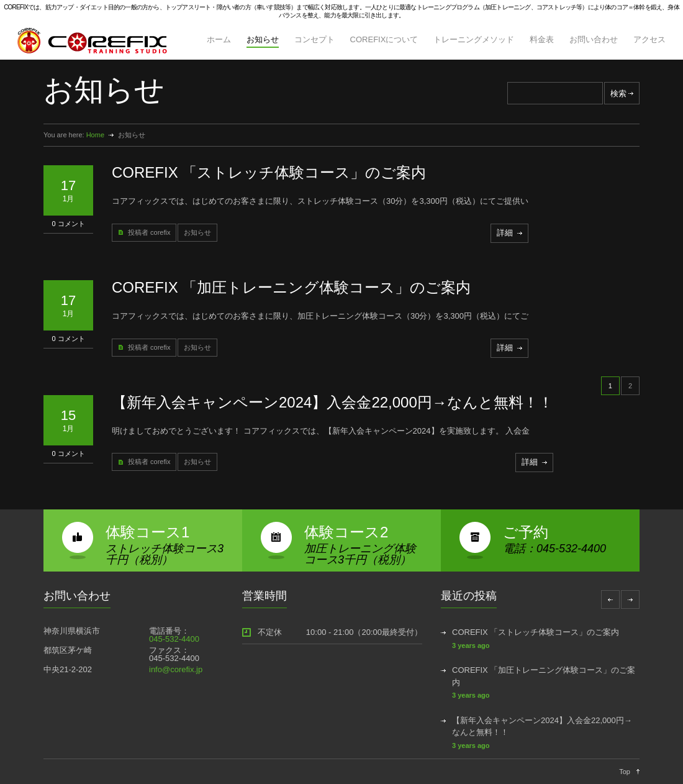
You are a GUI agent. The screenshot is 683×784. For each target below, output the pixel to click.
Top (625, 772)
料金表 (542, 39)
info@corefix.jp (176, 669)
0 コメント (68, 224)
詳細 (505, 233)
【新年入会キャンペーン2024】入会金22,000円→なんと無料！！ (332, 402)
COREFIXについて (384, 39)
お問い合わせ (594, 39)
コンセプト (314, 39)
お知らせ (263, 39)
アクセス (649, 39)
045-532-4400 (174, 639)
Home (95, 135)
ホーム (219, 39)
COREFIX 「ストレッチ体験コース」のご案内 (269, 172)
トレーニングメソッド (474, 39)
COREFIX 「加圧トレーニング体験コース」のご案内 (291, 287)
